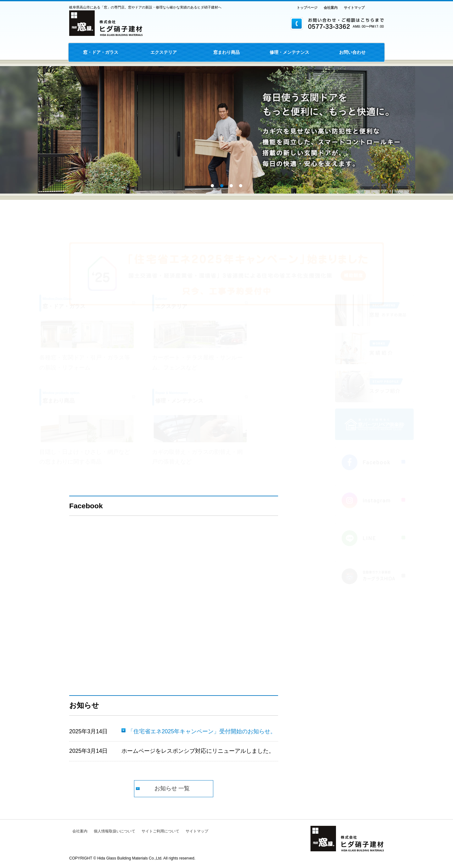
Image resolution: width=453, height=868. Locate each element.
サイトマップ (354, 8)
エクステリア (164, 52)
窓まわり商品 (226, 52)
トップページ (307, 8)
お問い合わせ (352, 52)
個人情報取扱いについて (115, 831)
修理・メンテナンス (289, 52)
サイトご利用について (160, 831)
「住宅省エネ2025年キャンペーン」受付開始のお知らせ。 (202, 731)
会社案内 (331, 8)
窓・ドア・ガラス (101, 52)
